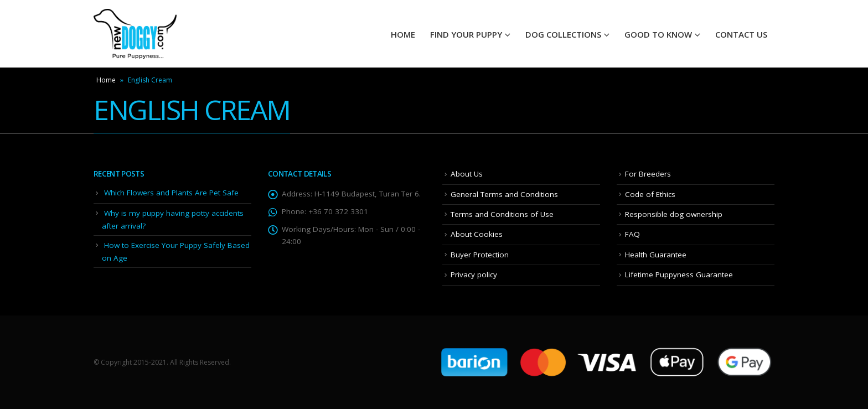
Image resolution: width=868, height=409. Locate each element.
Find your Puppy (466, 34)
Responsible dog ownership (674, 214)
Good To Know (658, 34)
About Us (467, 174)
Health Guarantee (656, 255)
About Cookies (477, 234)
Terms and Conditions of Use (502, 214)
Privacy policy (474, 275)
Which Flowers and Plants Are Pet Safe (171, 193)
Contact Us (741, 34)
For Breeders (648, 174)
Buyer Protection (480, 255)
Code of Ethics (650, 194)
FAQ (632, 234)
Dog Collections (563, 34)
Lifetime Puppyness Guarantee (679, 275)
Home (106, 80)
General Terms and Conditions (504, 194)
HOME (403, 34)
